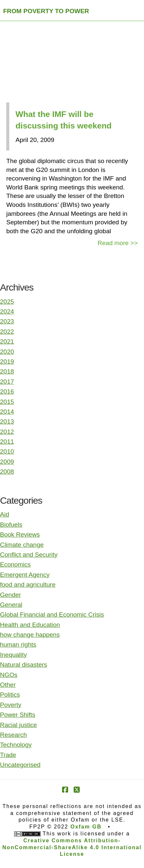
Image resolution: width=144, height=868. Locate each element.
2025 (7, 302)
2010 (7, 451)
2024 (7, 311)
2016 (7, 392)
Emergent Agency (25, 575)
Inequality (13, 655)
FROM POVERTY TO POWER (46, 11)
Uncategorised (20, 765)
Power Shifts (18, 715)
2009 (7, 462)
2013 (7, 421)
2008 (7, 472)
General (11, 605)
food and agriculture (28, 585)
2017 (7, 382)
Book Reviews (20, 534)
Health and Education (30, 625)
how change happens (30, 635)
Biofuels (11, 525)
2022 (7, 332)
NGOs (9, 675)
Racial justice (18, 725)
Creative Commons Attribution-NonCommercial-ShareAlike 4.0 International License (72, 847)
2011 (7, 442)
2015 (7, 402)
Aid (4, 514)
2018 (7, 371)
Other (8, 685)
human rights (18, 644)
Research (13, 735)
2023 (7, 321)
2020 (7, 352)
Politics (10, 695)
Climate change (22, 545)
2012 (7, 432)
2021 (7, 341)
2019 (7, 362)
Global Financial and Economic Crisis (52, 615)
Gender (10, 595)
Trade (8, 755)
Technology (16, 745)
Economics (15, 564)
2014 (7, 412)
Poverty (11, 705)
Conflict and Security (29, 555)
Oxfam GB (86, 827)
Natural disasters (24, 665)
